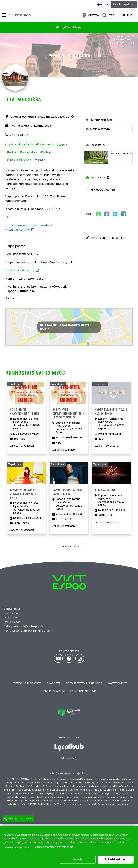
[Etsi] (109, 15)
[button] (108, 238)
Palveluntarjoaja (83, 693)
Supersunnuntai (72, 806)
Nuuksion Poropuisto (81, 781)
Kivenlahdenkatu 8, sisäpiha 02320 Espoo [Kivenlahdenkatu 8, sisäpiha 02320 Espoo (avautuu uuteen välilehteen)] (40, 117)
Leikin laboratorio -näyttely (84, 788)
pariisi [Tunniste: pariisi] (62, 145)
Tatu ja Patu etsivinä (105, 792)
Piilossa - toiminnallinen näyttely (77, 785)
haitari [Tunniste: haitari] (46, 153)
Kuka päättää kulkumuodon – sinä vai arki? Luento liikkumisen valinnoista (55, 792)
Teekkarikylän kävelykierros (19, 799)
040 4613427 (19, 135)
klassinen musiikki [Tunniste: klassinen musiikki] (19, 160)
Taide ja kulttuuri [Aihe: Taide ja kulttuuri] (17, 145)
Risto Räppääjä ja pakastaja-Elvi (110, 795)
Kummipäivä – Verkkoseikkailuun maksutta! (105, 806)
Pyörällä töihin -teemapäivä (111, 785)
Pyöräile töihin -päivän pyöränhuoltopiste (46, 788)
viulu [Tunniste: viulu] (12, 153)
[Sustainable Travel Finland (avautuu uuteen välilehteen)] (69, 720)
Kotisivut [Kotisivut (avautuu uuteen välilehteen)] (96, 178)
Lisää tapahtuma (126, 5)
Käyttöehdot (117, 685)
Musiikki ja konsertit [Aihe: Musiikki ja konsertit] (41, 145)
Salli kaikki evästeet (116, 859)
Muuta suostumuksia (20, 820)
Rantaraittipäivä (82, 795)
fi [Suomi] (103, 4)
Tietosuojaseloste (27, 685)
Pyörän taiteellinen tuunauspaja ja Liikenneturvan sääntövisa (96, 799)
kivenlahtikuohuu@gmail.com (31, 126)
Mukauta (78, 859)
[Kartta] (91, 15)
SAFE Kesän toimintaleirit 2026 (44, 806)
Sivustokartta (54, 693)
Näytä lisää (71, 549)
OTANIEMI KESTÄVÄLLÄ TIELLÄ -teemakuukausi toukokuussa (35, 781)
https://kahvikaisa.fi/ (20, 271)
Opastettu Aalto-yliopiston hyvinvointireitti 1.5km (85, 803)
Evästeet (54, 685)
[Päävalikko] (4, 15)
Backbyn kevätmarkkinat (50, 799)
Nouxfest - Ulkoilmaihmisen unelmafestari (36, 785)
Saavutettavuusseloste (84, 685)
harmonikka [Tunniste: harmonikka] (28, 153)
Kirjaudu (127, 15)
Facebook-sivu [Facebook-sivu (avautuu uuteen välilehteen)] (99, 191)
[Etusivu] (20, 15)
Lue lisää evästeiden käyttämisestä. (53, 847)
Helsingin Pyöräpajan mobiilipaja (41, 803)
